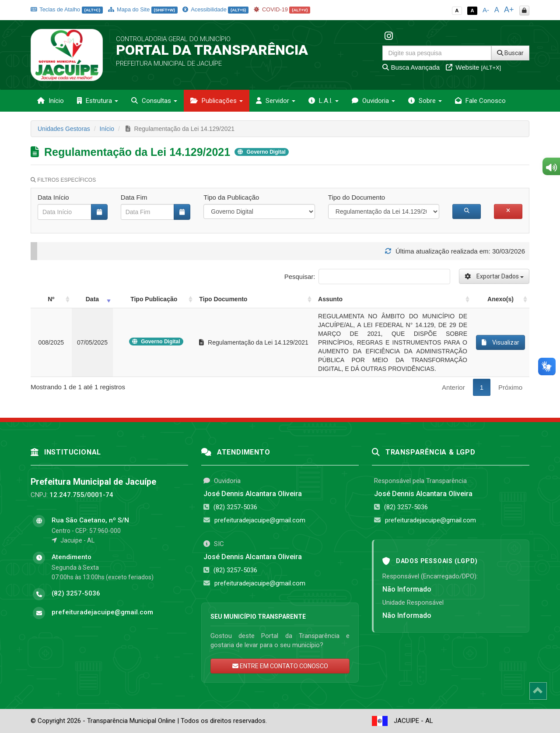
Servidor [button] (276, 101)
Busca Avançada (411, 67)
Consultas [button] (154, 101)
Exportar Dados (494, 276)
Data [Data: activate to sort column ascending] (92, 299)
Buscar (510, 53)
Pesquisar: (367, 277)
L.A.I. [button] (324, 101)
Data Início (53, 197)
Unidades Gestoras (64, 129)
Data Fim (134, 197)
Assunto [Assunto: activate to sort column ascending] (330, 299)
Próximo (510, 387)
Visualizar (500, 342)
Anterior (453, 387)
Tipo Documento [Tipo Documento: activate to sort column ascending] (223, 299)
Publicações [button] (217, 101)
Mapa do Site (143, 9)
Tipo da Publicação (231, 197)
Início (51, 101)
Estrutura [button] (98, 101)
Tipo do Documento (357, 197)
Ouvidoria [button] (373, 101)
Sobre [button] (425, 101)
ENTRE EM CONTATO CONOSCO (280, 666)
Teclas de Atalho (67, 9)
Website (473, 67)
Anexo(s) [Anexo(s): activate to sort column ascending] (500, 299)
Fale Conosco (480, 101)
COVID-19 (282, 9)
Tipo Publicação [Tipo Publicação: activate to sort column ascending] (154, 299)
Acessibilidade (215, 9)
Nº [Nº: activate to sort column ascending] (51, 299)
